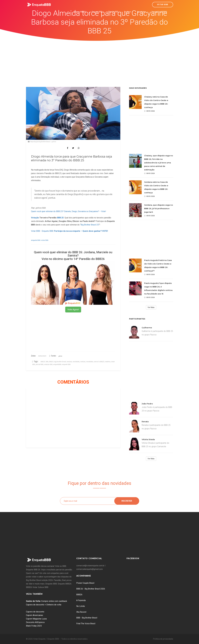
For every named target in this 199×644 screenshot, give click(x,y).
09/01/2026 (149, 111)
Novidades (141, 12)
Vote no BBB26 (80, 12)
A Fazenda (81, 600)
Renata (145, 422)
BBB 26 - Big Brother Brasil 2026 (91, 589)
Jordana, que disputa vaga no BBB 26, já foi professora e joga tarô (159, 208)
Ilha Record (81, 612)
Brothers (128, 12)
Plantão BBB (113, 12)
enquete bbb (36, 240)
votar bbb (45, 240)
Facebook (133, 558)
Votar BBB (163, 5)
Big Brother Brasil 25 (90, 225)
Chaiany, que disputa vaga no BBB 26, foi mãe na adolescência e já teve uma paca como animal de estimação (159, 163)
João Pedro (147, 404)
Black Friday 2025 (34, 626)
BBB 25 (60, 218)
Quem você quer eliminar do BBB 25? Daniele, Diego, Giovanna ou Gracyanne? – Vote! (69, 211)
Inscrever (127, 501)
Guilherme (147, 328)
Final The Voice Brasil (86, 624)
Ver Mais (151, 307)
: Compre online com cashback (47, 601)
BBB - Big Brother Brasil (87, 618)
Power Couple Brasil (85, 583)
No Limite (81, 606)
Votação (35, 218)
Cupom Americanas (35, 615)
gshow (60, 356)
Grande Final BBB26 (159, 12)
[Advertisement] (100, 60)
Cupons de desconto (35, 612)
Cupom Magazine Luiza (36, 619)
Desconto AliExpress (35, 622)
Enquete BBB (97, 12)
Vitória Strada (148, 439)
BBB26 (79, 595)
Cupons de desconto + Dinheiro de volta (44, 605)
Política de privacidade (163, 639)
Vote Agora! (73, 309)
